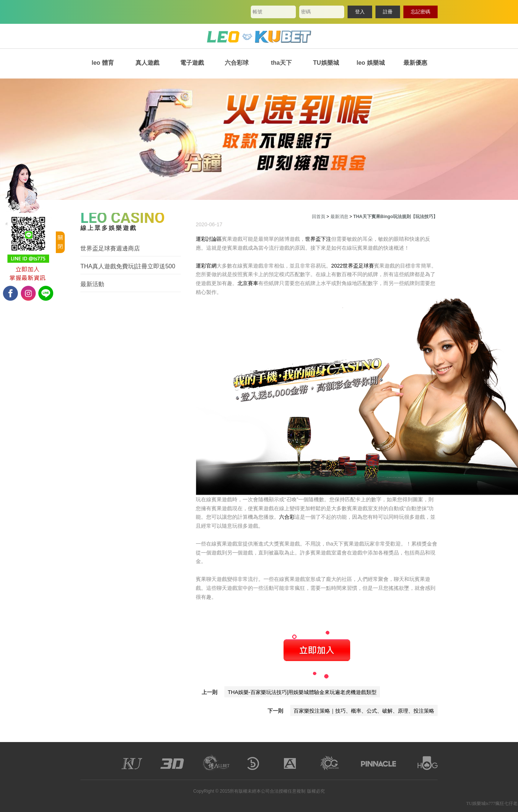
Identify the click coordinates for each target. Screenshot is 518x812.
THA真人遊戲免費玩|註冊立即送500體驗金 (128, 267)
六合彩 (287, 517)
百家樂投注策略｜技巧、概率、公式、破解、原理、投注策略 (364, 711)
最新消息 (339, 217)
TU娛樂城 (326, 63)
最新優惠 (415, 63)
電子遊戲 (192, 63)
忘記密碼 (421, 12)
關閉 (60, 242)
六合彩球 (237, 63)
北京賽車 (248, 283)
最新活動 (92, 284)
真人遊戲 (147, 63)
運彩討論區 (209, 239)
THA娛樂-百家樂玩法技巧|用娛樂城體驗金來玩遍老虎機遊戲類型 (302, 692)
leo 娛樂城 (371, 63)
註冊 (388, 12)
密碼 (306, 12)
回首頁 (319, 217)
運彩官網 (206, 266)
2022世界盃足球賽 (353, 266)
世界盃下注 (318, 239)
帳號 (258, 12)
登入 (360, 12)
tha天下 (281, 63)
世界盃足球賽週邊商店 (110, 248)
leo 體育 (103, 63)
